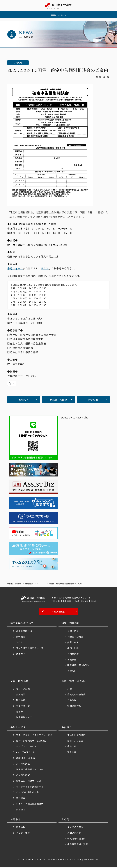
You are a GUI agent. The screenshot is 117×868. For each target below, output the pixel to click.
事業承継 (72, 660)
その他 (65, 820)
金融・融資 (73, 632)
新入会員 (72, 753)
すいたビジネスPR (77, 736)
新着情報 (21, 828)
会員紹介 (67, 728)
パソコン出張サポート (28, 793)
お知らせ (24, 400)
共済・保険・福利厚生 (74, 682)
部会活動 (21, 701)
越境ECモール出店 (26, 759)
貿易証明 (21, 810)
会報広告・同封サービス (29, 782)
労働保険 (72, 701)
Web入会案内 (58, 612)
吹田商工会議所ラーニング (30, 770)
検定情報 (93, 400)
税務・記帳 (73, 649)
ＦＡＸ (45, 268)
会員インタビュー (76, 741)
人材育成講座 (23, 764)
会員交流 (21, 695)
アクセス (21, 643)
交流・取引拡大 (19, 682)
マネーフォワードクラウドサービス (34, 736)
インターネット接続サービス (31, 787)
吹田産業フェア (24, 718)
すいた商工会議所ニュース (30, 649)
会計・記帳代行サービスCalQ (31, 741)
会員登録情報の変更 (78, 845)
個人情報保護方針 (76, 839)
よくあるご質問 (75, 828)
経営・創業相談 (71, 624)
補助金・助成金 (75, 637)
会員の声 (72, 747)
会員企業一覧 (24, 707)
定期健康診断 (74, 707)
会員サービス (18, 728)
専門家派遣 (73, 655)
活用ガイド (22, 655)
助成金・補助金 (59, 400)
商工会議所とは (24, 632)
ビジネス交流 (23, 690)
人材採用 (72, 672)
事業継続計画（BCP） (79, 666)
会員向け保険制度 (76, 695)
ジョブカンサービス (26, 747)
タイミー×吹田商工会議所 (30, 804)
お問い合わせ (74, 834)
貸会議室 (21, 799)
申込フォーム (15, 268)
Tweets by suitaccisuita (74, 418)
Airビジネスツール (26, 753)
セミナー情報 (23, 834)
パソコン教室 (23, 776)
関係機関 (21, 637)
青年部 (20, 712)
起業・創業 (73, 643)
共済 (70, 690)
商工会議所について (22, 624)
